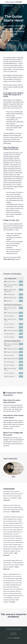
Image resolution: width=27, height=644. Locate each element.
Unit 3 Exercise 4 (14, 373)
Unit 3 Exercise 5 (14, 376)
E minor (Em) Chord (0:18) (14, 320)
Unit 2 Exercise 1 (14, 316)
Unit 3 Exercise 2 (14, 362)
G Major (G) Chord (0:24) (14, 331)
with (13, 2)
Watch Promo (13, 41)
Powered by (14, 638)
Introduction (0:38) (14, 282)
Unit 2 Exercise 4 (14, 334)
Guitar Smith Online (8, 6)
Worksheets (14, 301)
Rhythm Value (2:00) (14, 298)
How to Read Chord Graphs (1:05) (14, 290)
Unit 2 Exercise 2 (14, 324)
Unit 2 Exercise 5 (14, 337)
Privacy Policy (13, 634)
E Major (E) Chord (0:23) (14, 349)
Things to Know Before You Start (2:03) (14, 285)
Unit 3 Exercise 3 (14, 365)
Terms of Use (13, 633)
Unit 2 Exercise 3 (14, 327)
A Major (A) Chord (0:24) (14, 352)
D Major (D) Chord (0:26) (14, 359)
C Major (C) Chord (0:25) (14, 313)
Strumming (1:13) (14, 294)
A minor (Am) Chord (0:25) (14, 309)
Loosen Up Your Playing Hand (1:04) (14, 345)
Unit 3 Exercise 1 (14, 355)
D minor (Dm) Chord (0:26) (14, 369)
